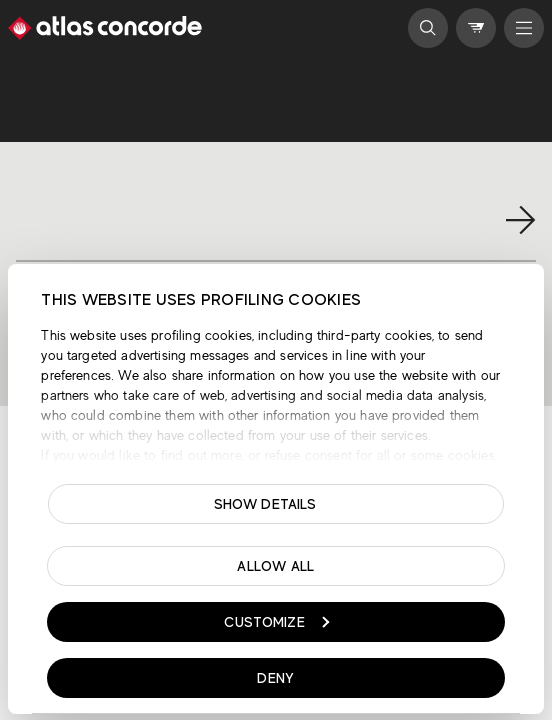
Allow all (276, 566)
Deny (275, 678)
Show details (265, 504)
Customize (276, 622)
